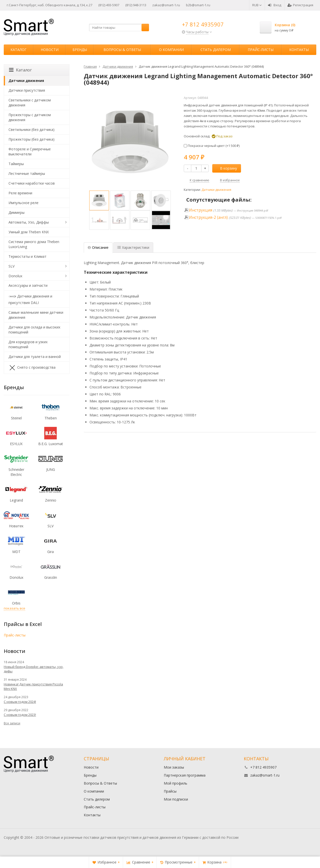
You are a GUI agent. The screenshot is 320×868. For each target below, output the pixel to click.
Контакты (299, 50)
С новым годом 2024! (20, 702)
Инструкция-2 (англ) (208, 217)
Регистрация (300, 5)
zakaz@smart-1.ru (166, 5)
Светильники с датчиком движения (30, 103)
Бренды (80, 50)
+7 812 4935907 (203, 24)
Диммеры (16, 212)
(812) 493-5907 (109, 5)
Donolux (15, 276)
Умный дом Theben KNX (29, 232)
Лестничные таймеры (27, 173)
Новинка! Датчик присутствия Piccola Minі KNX (33, 686)
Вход (275, 5)
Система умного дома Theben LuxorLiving (34, 244)
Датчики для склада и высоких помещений (34, 330)
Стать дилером (216, 50)
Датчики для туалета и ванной (35, 357)
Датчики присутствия (27, 90)
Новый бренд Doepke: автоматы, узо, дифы (34, 669)
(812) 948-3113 (136, 5)
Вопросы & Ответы (122, 50)
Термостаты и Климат (27, 256)
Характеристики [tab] (133, 247)
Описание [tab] (98, 247)
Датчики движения (216, 190)
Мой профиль (175, 783)
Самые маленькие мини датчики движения (36, 315)
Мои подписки (176, 799)
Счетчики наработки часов (32, 183)
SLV (11, 266)
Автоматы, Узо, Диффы (29, 222)
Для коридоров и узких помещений (28, 344)
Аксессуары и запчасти (28, 285)
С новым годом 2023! (20, 715)
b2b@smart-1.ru (198, 5)
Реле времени (20, 193)
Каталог (18, 50)
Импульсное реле (23, 203)
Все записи (12, 723)
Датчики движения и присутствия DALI (30, 299)
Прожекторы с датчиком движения (30, 117)
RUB (257, 5)
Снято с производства (32, 368)
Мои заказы (174, 767)
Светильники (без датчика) (31, 130)
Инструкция (201, 210)
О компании (171, 50)
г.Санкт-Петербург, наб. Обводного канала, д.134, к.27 (49, 5)
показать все (14, 608)
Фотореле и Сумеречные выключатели (30, 151)
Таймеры (16, 164)
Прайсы (170, 791)
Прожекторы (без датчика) (31, 139)
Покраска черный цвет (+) (212, 146)
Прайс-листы (261, 50)
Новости (50, 50)
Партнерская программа (185, 775)
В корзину (226, 168)
